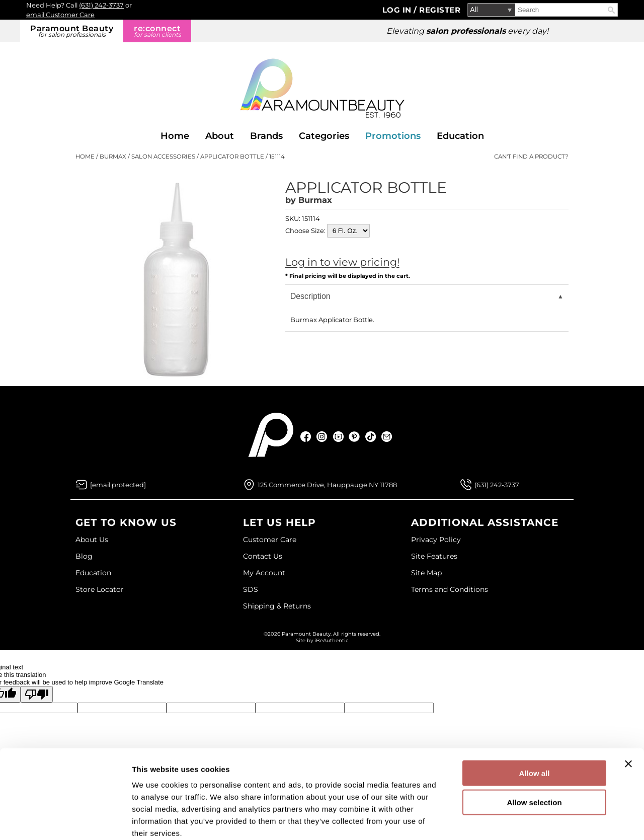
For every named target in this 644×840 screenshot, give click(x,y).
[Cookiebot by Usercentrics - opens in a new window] (65, 820)
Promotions (393, 136)
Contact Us (263, 556)
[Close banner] (628, 710)
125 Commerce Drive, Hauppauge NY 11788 (327, 485)
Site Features (434, 556)
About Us (92, 540)
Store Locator (100, 589)
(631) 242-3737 (101, 5)
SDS (251, 589)
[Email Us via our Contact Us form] (118, 485)
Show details (528, 820)
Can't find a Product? (531, 157)
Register (440, 10)
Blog (84, 556)
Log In (398, 10)
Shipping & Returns (277, 606)
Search (611, 10)
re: (157, 31)
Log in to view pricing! (342, 262)
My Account (264, 573)
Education (460, 136)
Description (310, 296)
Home (175, 136)
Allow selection (534, 749)
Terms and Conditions (450, 589)
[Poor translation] (37, 694)
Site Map (426, 573)
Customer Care (270, 540)
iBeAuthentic (332, 640)
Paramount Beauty (72, 31)
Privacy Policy (436, 540)
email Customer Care (60, 15)
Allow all (535, 719)
